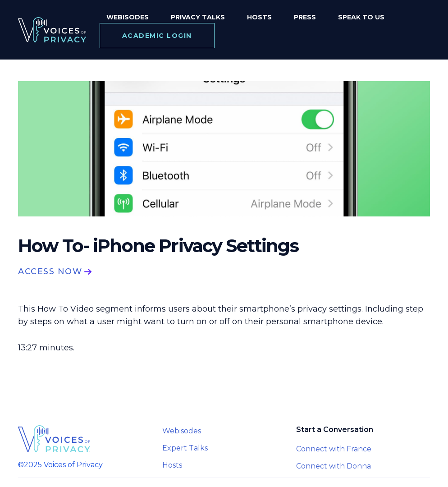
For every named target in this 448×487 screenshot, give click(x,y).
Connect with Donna (334, 466)
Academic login (157, 36)
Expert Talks (185, 448)
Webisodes (128, 17)
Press (305, 17)
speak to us (361, 17)
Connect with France (334, 449)
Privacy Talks (198, 17)
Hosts (259, 17)
